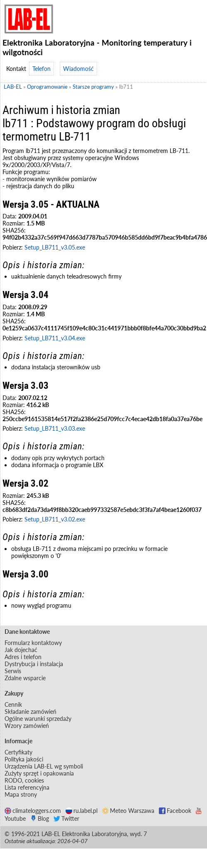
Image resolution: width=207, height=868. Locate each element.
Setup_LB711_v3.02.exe (55, 519)
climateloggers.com (33, 811)
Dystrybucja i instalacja (34, 664)
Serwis (13, 671)
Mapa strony (21, 794)
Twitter (66, 818)
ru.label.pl (82, 811)
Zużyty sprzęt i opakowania (39, 773)
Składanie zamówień (30, 712)
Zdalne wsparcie (25, 678)
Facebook (175, 811)
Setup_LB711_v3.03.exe (55, 428)
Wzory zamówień (27, 726)
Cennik (13, 704)
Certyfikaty (18, 752)
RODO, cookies (24, 780)
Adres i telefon (23, 657)
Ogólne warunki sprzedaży (38, 719)
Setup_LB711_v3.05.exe (55, 247)
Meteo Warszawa (128, 811)
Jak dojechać (21, 650)
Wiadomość (78, 69)
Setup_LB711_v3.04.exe (55, 338)
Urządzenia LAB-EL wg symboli (44, 766)
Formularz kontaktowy (33, 643)
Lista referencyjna (27, 787)
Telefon (41, 69)
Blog (40, 818)
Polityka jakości (24, 759)
